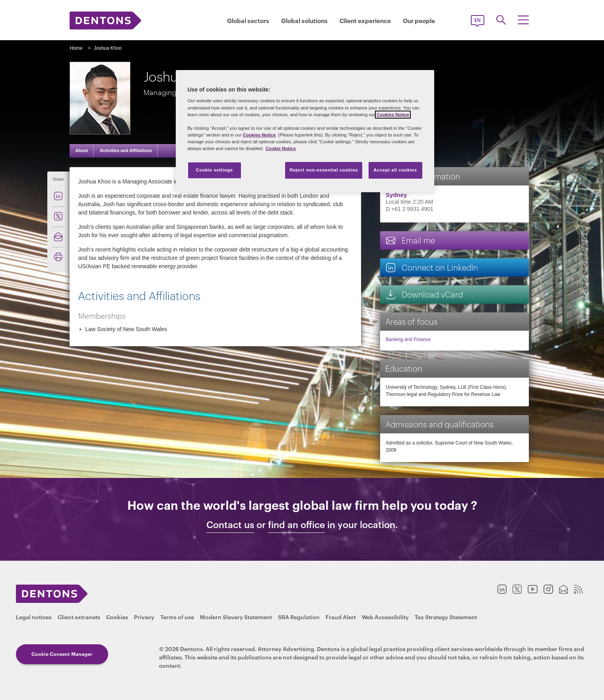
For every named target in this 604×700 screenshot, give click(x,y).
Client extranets (79, 617)
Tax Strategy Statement (446, 617)
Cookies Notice (393, 115)
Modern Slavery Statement (236, 617)
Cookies (117, 617)
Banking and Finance (408, 339)
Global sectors (248, 20)
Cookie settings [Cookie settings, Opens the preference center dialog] (214, 170)
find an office (296, 525)
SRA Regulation (299, 617)
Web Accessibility (385, 617)
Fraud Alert (341, 617)
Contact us (230, 525)
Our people (419, 20)
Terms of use (177, 617)
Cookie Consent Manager (62, 654)
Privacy (144, 617)
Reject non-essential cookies (324, 170)
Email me (410, 240)
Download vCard (424, 294)
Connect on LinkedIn (431, 267)
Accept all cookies (395, 170)
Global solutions (304, 20)
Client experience (365, 20)
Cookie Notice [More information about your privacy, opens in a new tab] (281, 148)
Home (76, 48)
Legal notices (34, 617)
